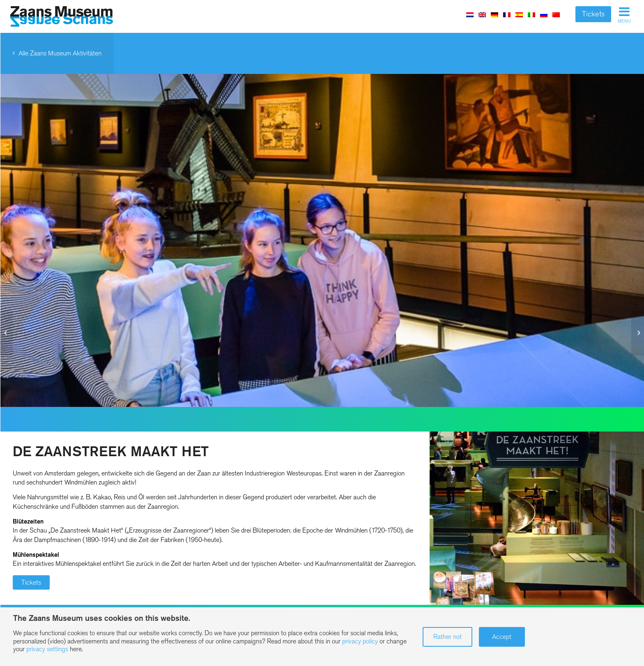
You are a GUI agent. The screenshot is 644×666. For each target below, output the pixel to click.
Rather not (447, 637)
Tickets (593, 14)
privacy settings (47, 649)
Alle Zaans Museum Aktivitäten (60, 53)
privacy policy (360, 641)
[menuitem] (470, 14)
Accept (502, 637)
